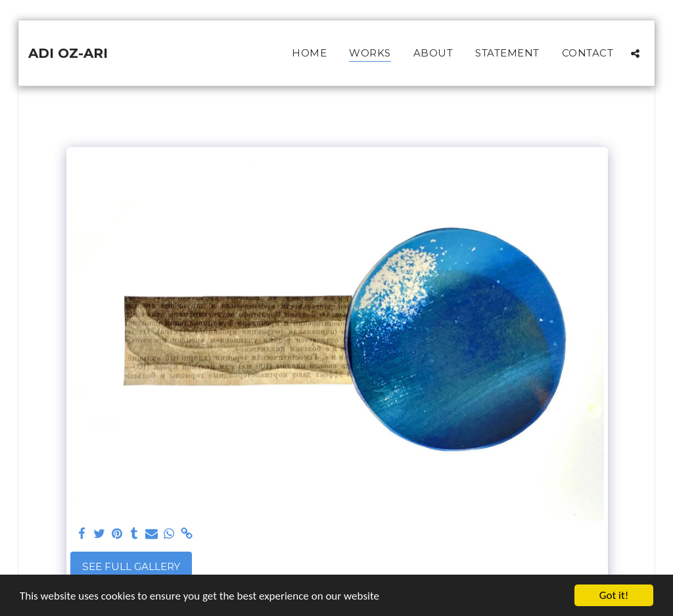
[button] (635, 53)
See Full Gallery (131, 566)
